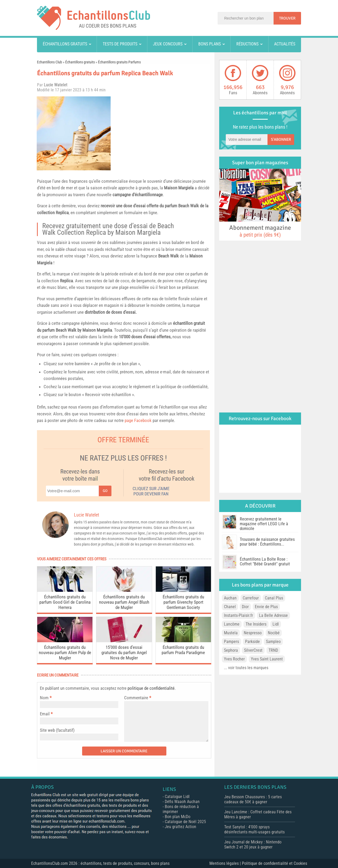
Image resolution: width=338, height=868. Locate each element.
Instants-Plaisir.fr (238, 615)
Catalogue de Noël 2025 (185, 822)
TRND (273, 650)
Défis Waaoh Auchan (182, 802)
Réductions (247, 44)
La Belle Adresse (273, 615)
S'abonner (281, 139)
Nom (44, 698)
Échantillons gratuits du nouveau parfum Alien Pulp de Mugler (65, 653)
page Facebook (138, 420)
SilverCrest (253, 650)
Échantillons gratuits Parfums (119, 62)
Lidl (276, 624)
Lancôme (232, 624)
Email (45, 714)
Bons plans (210, 44)
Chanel (230, 607)
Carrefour (251, 598)
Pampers (231, 642)
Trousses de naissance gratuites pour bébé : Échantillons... (267, 542)
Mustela (231, 633)
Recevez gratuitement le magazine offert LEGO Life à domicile (264, 524)
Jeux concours (168, 44)
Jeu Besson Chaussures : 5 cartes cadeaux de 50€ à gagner (253, 799)
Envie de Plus (266, 607)
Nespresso (253, 633)
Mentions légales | (226, 863)
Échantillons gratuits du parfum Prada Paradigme (183, 650)
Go (105, 491)
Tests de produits (120, 44)
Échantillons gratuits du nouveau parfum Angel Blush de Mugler (124, 602)
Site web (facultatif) (57, 730)
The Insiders (256, 624)
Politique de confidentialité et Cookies (274, 863)
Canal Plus (274, 598)
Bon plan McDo (178, 817)
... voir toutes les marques (246, 668)
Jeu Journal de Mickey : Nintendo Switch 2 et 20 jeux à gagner (253, 844)
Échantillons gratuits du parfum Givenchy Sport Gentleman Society (183, 602)
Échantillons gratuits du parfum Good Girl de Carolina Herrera (65, 602)
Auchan (230, 598)
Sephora (231, 650)
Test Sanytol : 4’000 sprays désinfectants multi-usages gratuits (254, 829)
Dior (245, 607)
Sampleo (273, 642)
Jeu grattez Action (180, 827)
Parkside (252, 642)
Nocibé (274, 633)
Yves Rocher (234, 659)
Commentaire (138, 698)
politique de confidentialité (151, 688)
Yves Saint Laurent (267, 659)
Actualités (285, 44)
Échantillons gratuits (65, 44)
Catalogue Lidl (177, 797)
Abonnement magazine (260, 231)
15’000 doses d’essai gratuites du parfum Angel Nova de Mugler (124, 653)
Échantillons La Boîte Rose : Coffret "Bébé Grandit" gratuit (265, 562)
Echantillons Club (50, 62)
